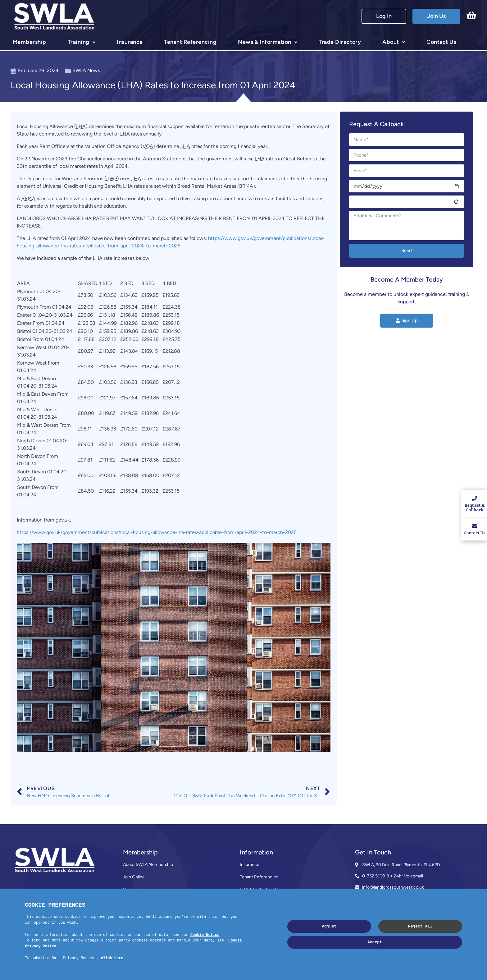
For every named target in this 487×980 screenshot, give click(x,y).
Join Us (436, 16)
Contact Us (441, 42)
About (391, 42)
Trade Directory (340, 42)
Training (79, 42)
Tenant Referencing (190, 42)
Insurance (130, 42)
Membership (30, 42)
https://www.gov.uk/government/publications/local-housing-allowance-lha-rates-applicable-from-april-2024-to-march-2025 (157, 532)
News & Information (265, 42)
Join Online (134, 877)
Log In (384, 16)
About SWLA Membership (148, 865)
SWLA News (86, 70)
